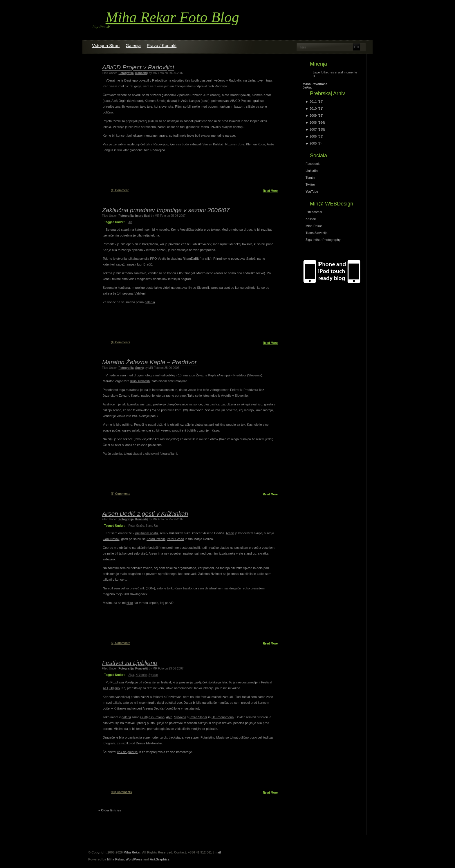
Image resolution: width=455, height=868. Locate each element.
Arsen (230, 533)
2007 (313, 129)
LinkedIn (312, 171)
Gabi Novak (111, 539)
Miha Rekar (314, 226)
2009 (313, 116)
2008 (313, 122)
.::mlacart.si (314, 212)
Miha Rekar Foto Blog (172, 17)
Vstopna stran (106, 45)
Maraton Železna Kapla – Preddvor (149, 362)
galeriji (126, 717)
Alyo (169, 717)
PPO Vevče (158, 259)
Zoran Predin (156, 539)
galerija (150, 302)
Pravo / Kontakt (162, 45)
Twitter (310, 185)
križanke (141, 675)
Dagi (128, 80)
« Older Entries (110, 810)
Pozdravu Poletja (123, 682)
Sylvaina (180, 717)
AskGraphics (160, 859)
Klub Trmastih (140, 381)
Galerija (133, 45)
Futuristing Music (213, 737)
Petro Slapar (198, 717)
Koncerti (141, 73)
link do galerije (127, 752)
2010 (313, 109)
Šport (139, 368)
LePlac (308, 87)
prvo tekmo (212, 230)
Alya (131, 675)
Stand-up (152, 526)
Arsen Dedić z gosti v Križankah (145, 514)
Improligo (138, 288)
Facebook (313, 164)
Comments (121, 342)
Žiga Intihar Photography (323, 240)
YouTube (312, 192)
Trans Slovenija (316, 233)
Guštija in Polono (152, 717)
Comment (120, 190)
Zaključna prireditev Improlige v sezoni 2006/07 (166, 210)
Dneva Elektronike (149, 743)
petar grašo (136, 526)
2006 (313, 136)
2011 (313, 102)
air (130, 222)
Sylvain (153, 675)
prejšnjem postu (147, 533)
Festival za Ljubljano (130, 663)
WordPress (134, 859)
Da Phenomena (223, 717)
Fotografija (126, 73)
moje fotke (187, 136)
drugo (248, 230)
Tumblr (310, 178)
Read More (270, 191)
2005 (313, 143)
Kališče (311, 219)
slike (130, 603)
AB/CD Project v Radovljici (138, 67)
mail (218, 852)
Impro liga (142, 216)
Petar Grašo (175, 539)
